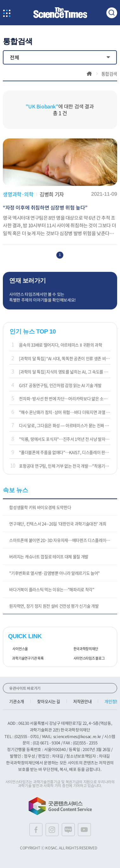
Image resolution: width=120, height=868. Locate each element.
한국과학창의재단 (84, 649)
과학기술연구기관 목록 (26, 658)
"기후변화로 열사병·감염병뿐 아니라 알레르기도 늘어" (54, 573)
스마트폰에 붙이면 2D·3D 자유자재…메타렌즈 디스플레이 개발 (62, 540)
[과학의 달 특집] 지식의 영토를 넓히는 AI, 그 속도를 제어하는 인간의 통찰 (65, 372)
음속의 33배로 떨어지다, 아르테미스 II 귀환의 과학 (60, 345)
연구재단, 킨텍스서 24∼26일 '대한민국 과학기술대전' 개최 (58, 524)
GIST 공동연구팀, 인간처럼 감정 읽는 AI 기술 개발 (60, 385)
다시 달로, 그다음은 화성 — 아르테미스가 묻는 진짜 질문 (65, 425)
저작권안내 (82, 701)
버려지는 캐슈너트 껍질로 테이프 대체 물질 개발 (49, 556)
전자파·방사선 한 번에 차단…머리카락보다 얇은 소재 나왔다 (65, 398)
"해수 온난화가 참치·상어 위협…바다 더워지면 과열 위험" (65, 412)
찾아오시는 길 (49, 701)
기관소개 (17, 701)
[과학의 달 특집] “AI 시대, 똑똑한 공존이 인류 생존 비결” (65, 358)
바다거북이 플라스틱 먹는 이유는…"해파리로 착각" (52, 589)
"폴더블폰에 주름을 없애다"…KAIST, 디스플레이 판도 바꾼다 (65, 452)
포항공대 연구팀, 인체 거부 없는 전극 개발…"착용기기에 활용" (65, 466)
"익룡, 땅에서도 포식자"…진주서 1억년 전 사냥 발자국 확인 (65, 439)
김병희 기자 (52, 194)
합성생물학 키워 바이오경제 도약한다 (40, 507)
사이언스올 (18, 649)
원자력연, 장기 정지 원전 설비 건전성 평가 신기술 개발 (54, 606)
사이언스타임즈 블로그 (87, 658)
